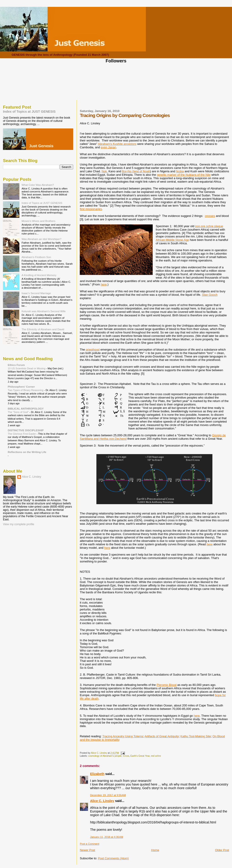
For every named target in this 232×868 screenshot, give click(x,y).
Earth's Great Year (140, 756)
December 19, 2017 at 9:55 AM (108, 795)
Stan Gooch (210, 295)
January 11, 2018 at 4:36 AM (107, 837)
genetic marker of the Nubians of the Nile (184, 175)
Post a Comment (89, 844)
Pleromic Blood (166, 685)
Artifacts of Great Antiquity (162, 736)
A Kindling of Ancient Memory (39, 275)
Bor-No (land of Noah (136, 171)
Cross (126, 756)
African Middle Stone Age (172, 240)
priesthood (93, 350)
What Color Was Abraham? (38, 185)
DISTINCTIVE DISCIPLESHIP (26, 430)
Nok (104, 171)
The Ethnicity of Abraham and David (43, 329)
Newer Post (87, 850)
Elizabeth (97, 774)
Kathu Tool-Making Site (196, 736)
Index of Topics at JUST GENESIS (29, 112)
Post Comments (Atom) (113, 858)
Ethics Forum (16, 365)
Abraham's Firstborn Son (36, 257)
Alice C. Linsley (102, 801)
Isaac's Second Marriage (36, 293)
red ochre (156, 756)
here (104, 284)
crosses (210, 216)
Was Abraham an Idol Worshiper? (42, 239)
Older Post (222, 850)
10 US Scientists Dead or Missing (27, 368)
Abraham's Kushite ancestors (117, 144)
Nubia (180, 171)
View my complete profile (19, 524)
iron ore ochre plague (209, 226)
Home (155, 850)
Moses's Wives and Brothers (39, 221)
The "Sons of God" (19, 412)
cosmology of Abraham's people (105, 756)
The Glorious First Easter (22, 434)
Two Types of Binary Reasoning (26, 390)
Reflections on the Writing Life (27, 452)
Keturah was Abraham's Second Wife (44, 311)
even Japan (108, 147)
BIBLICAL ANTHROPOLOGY (26, 409)
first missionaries (91, 209)
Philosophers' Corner (21, 387)
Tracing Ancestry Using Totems (123, 736)
